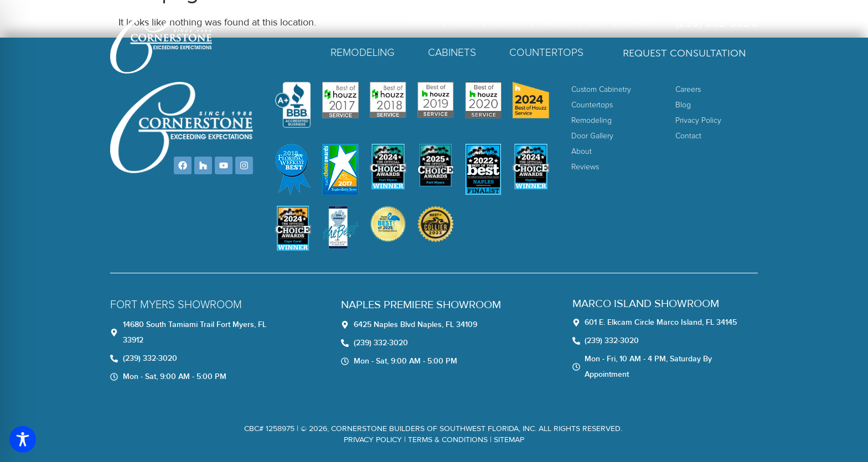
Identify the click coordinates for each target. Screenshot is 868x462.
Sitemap (509, 440)
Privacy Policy (373, 440)
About (464, 23)
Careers (556, 23)
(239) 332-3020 (717, 23)
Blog (598, 23)
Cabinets (452, 53)
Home (426, 23)
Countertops (546, 53)
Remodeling (363, 53)
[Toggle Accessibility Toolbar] (23, 439)
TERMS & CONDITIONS (448, 440)
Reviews (508, 23)
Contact (640, 23)
